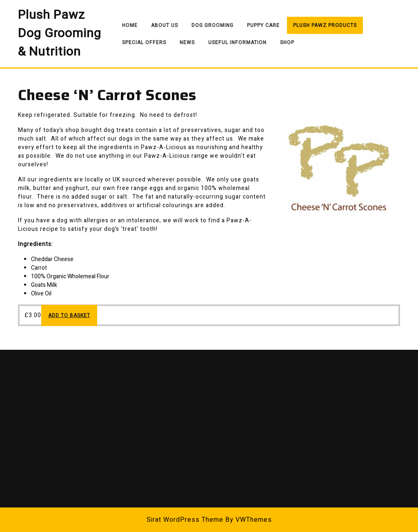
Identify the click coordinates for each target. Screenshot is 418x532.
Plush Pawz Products (325, 25)
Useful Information (237, 42)
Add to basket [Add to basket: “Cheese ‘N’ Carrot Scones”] (69, 315)
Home (130, 25)
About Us (165, 25)
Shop (287, 42)
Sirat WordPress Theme (185, 520)
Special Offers (144, 42)
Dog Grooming (212, 25)
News (187, 42)
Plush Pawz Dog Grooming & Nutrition (60, 34)
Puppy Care (263, 25)
